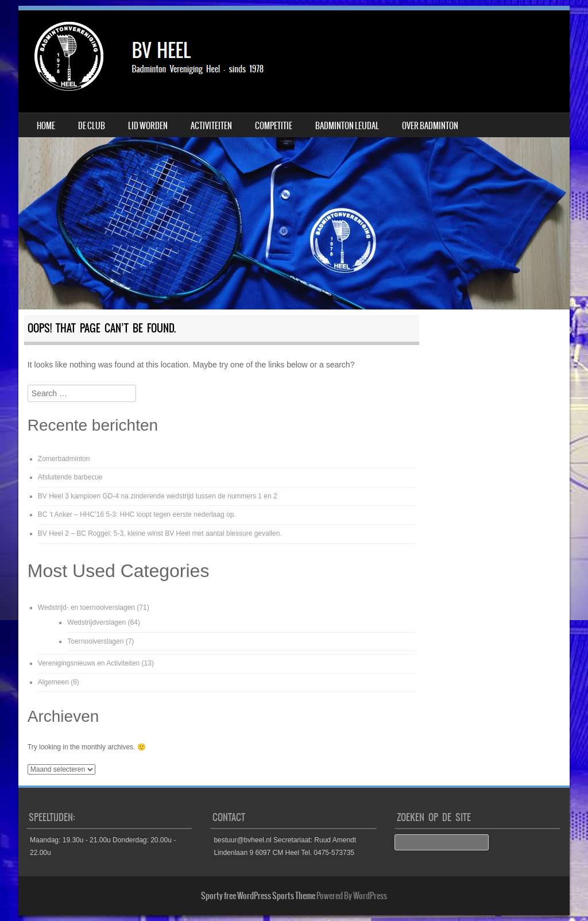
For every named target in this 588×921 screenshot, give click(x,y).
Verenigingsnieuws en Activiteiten (89, 663)
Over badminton (430, 126)
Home (46, 126)
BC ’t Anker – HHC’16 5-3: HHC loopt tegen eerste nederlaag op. (137, 514)
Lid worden (148, 126)
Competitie (274, 126)
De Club (92, 126)
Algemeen (53, 682)
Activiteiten (211, 126)
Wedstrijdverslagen (96, 622)
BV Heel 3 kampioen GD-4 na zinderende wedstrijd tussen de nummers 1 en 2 (158, 496)
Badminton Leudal (347, 126)
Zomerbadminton (64, 459)
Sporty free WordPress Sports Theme (258, 896)
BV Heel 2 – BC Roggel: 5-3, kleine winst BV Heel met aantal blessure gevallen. (160, 533)
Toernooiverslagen (95, 641)
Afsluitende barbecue (70, 477)
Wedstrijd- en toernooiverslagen (86, 607)
